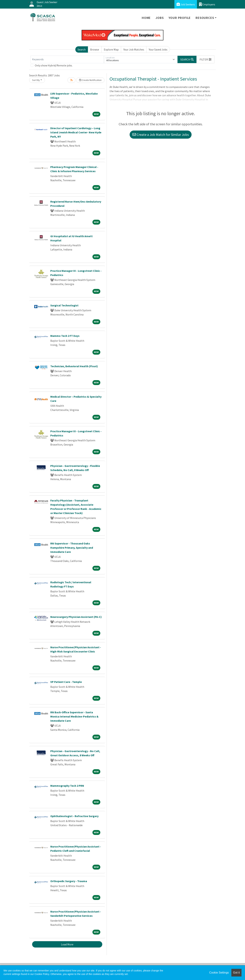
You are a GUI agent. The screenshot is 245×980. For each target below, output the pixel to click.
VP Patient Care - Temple (66, 682)
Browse (95, 49)
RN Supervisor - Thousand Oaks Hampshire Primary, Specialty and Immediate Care (72, 548)
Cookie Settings (219, 973)
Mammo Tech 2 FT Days (65, 336)
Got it (236, 973)
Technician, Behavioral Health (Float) (74, 366)
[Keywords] (67, 59)
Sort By (36, 80)
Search (82, 49)
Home (146, 18)
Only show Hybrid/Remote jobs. (54, 65)
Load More (67, 944)
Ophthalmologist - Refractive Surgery (74, 816)
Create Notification (90, 80)
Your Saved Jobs (158, 49)
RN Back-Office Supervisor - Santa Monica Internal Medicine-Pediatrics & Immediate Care (74, 716)
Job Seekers (186, 4)
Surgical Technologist (64, 305)
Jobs (160, 18)
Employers (207, 4)
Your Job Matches (134, 49)
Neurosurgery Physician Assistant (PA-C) (76, 617)
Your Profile (180, 18)
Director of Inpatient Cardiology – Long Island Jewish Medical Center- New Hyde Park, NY (76, 132)
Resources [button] (205, 18)
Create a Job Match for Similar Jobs (161, 134)
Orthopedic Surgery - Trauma (69, 881)
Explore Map (111, 49)
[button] (206, 59)
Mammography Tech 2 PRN (67, 786)
